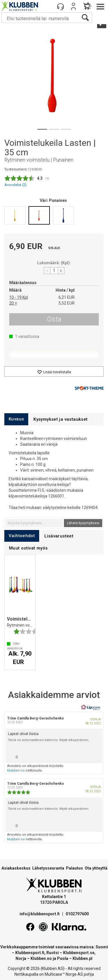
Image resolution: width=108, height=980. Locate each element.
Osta (54, 319)
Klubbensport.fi (30, 953)
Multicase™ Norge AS (64, 974)
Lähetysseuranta (48, 868)
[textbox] (34, 523)
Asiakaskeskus (16, 868)
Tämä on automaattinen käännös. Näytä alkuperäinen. (49, 740)
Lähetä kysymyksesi (83, 523)
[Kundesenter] (60, 6)
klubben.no (16, 771)
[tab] (16, 419)
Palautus (74, 868)
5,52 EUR (67, 303)
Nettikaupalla (26, 974)
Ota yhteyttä (96, 868)
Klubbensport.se (79, 953)
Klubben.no (41, 958)
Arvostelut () (15, 185)
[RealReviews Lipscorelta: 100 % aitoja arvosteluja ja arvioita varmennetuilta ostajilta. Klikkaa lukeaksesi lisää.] (91, 707)
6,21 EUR (67, 297)
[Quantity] (54, 271)
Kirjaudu (73, 6)
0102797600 (77, 914)
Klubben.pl (83, 958)
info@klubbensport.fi (40, 914)
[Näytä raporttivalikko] (96, 756)
